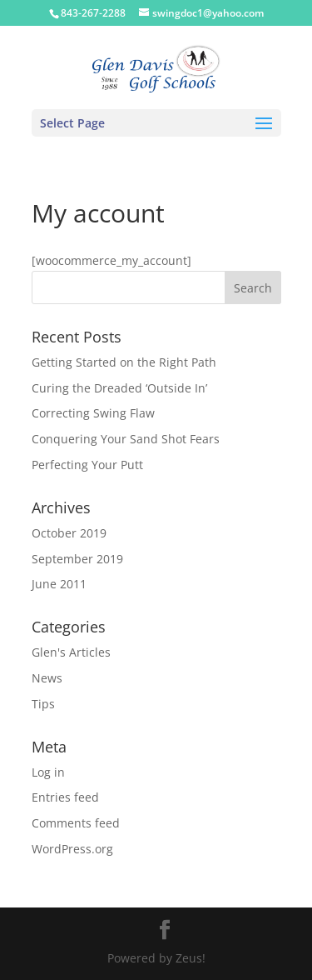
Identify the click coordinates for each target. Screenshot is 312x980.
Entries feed (65, 797)
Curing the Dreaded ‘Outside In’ (119, 388)
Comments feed (76, 823)
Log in (48, 772)
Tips (43, 704)
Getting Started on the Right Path (124, 362)
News (47, 678)
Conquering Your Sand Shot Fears (126, 439)
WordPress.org (72, 849)
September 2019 (77, 559)
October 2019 (69, 533)
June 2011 (59, 584)
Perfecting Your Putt (87, 465)
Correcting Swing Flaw (93, 413)
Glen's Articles (71, 652)
